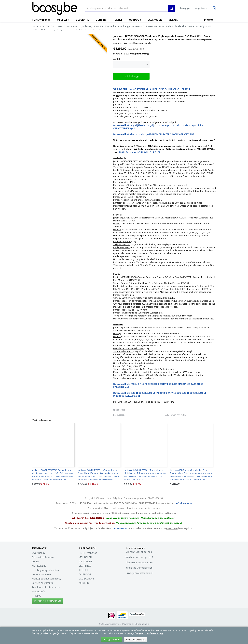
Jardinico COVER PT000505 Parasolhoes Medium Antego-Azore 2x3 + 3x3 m (53, 474)
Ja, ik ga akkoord (112, 639)
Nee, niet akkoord (136, 639)
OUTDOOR (135, 20)
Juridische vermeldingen (139, 567)
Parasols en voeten (68, 26)
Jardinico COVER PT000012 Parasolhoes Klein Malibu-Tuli (145, 474)
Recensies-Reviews (43, 556)
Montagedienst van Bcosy (47, 578)
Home (35, 26)
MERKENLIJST (40, 565)
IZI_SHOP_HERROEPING (47, 600)
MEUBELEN (63, 20)
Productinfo (38, 591)
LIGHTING (101, 20)
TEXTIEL (118, 20)
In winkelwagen (131, 76)
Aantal (117, 59)
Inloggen (186, 8)
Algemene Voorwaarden (139, 561)
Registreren (202, 8)
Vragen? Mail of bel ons (139, 551)
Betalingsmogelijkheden (45, 569)
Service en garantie (43, 582)
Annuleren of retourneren (46, 586)
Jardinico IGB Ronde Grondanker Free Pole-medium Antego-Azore (191, 474)
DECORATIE (82, 20)
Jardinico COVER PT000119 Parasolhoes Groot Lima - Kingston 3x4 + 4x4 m (99, 474)
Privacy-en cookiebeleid (139, 572)
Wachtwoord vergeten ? (139, 556)
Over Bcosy (38, 552)
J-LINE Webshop (41, 20)
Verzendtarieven (41, 573)
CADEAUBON (155, 20)
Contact (36, 561)
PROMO (209, 20)
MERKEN (173, 20)
